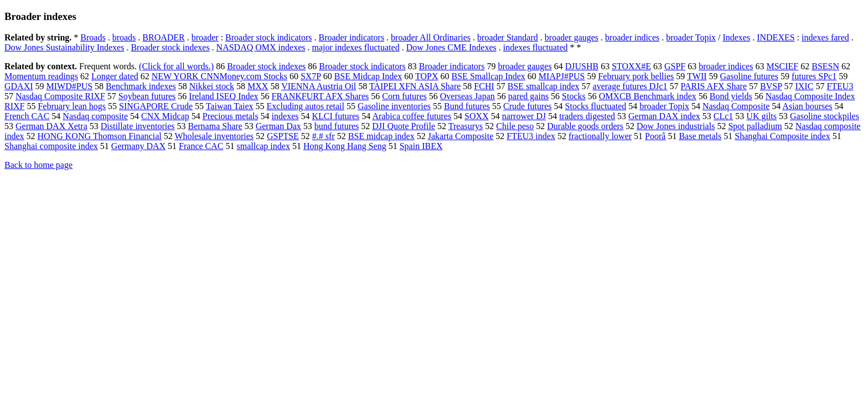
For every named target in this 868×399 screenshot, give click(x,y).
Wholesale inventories (214, 136)
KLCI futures (335, 116)
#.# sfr (324, 136)
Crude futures (528, 106)
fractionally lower (600, 136)
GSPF (675, 66)
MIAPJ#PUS (562, 76)
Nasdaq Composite (736, 106)
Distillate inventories (138, 126)
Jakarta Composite (461, 136)
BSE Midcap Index (368, 76)
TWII (697, 76)
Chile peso (515, 126)
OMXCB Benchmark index (648, 96)
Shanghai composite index (51, 146)
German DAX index (664, 116)
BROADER (163, 37)
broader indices (632, 37)
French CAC (27, 116)
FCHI (484, 86)
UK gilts (761, 116)
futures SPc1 (814, 76)
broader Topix (691, 37)
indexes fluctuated (536, 47)
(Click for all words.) (176, 66)
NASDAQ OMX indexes (261, 47)
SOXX (477, 116)
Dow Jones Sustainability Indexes (64, 47)
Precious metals (231, 116)
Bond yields (731, 96)
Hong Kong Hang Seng (345, 146)
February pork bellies (636, 76)
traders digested (587, 116)
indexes (285, 116)
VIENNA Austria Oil (319, 86)
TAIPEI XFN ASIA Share (415, 86)
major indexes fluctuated (356, 47)
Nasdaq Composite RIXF (60, 96)
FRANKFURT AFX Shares (321, 96)
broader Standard (508, 37)
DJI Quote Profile (404, 126)
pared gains (528, 96)
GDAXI (19, 86)
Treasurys (466, 126)
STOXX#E (631, 66)
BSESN (825, 66)
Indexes (736, 37)
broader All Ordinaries (431, 37)
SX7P (311, 76)
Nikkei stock (212, 86)
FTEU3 (840, 86)
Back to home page (38, 165)
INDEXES (776, 37)
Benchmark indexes (141, 86)
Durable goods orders (585, 126)
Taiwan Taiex (230, 106)
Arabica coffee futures (412, 116)
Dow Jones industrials (676, 126)
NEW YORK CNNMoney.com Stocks (219, 76)
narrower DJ (524, 116)
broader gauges (572, 37)
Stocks (574, 96)
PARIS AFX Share (714, 86)
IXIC (804, 86)
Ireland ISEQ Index (223, 96)
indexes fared (825, 37)
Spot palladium (755, 126)
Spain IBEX (421, 146)
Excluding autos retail (306, 106)
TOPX (427, 76)
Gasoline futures (749, 76)
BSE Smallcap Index (489, 76)
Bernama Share (215, 126)
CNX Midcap (165, 116)
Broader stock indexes (170, 47)
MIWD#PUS (70, 86)
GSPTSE (283, 136)
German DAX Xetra (51, 126)
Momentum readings (41, 76)
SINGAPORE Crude (156, 106)
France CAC (201, 146)
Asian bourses (807, 106)
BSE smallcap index (544, 86)
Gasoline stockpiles (825, 116)
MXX (258, 86)
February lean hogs (72, 106)
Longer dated (115, 76)
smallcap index (263, 146)
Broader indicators (351, 37)
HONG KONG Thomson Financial (100, 136)
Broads (93, 37)
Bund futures (467, 106)
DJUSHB (582, 66)
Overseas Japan (467, 96)
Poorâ (655, 136)
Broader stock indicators (268, 37)
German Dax (278, 126)
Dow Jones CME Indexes (451, 47)
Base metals (700, 136)
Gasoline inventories (394, 106)
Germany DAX (138, 146)
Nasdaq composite (95, 116)
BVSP (771, 86)
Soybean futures (147, 96)
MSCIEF (782, 66)
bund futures (337, 126)
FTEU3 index (531, 136)
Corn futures (404, 96)
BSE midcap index (381, 136)
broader (205, 37)
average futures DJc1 (630, 86)
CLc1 (724, 116)
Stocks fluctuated (596, 106)
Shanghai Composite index (782, 136)
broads (124, 37)
